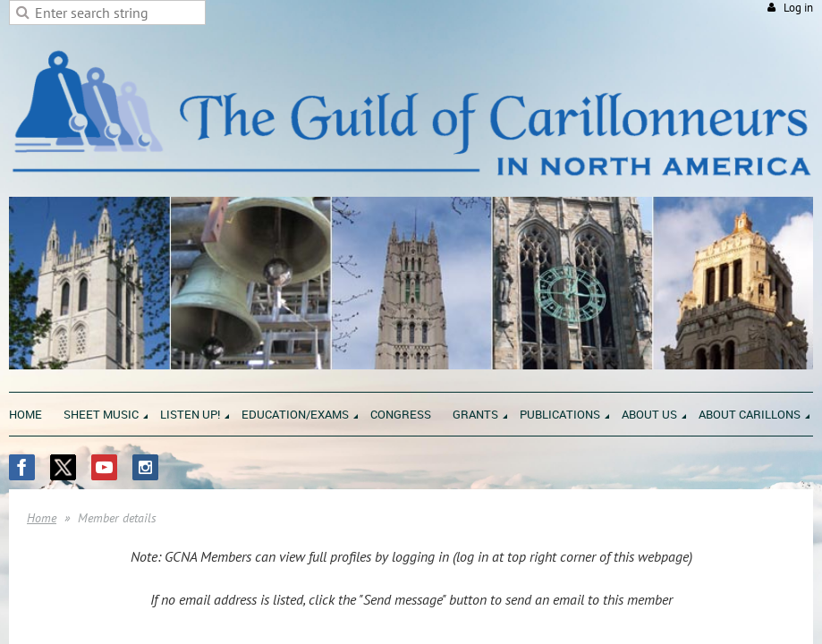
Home (42, 518)
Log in (798, 8)
